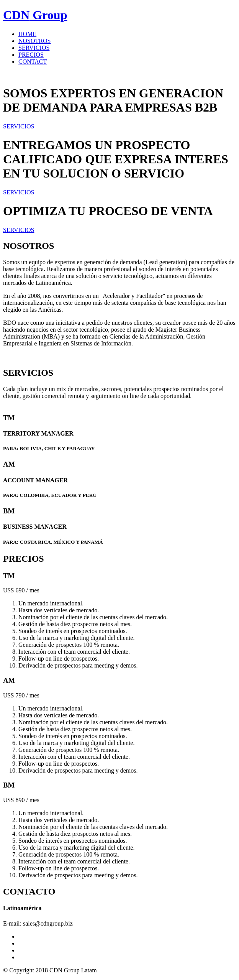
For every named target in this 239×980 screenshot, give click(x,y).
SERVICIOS (34, 48)
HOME (27, 34)
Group (35, 15)
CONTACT (33, 62)
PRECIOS (31, 55)
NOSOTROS (34, 41)
